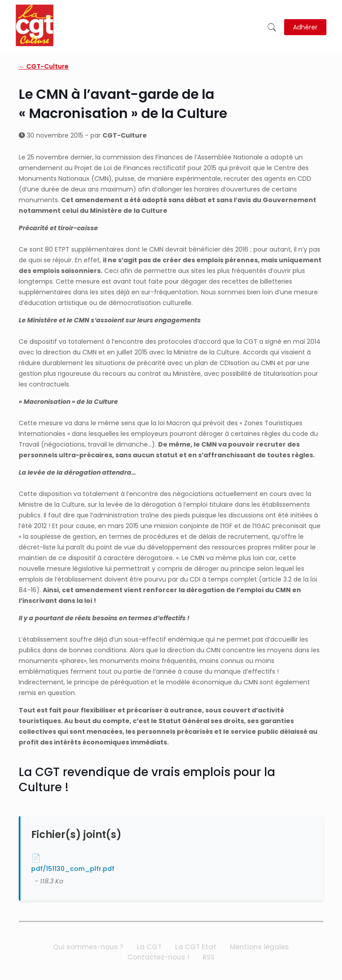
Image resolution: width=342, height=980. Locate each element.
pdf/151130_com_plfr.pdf (73, 869)
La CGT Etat (196, 947)
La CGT (149, 947)
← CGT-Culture (44, 66)
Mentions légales (259, 947)
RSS (209, 957)
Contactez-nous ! (158, 957)
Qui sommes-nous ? (88, 947)
